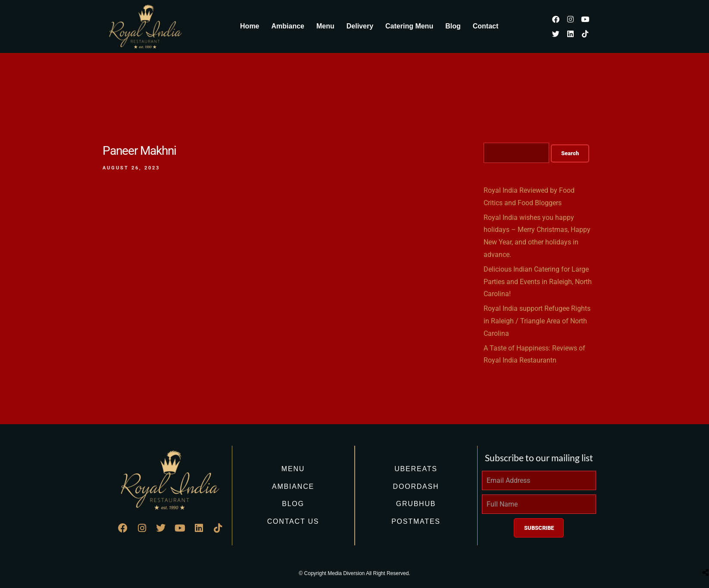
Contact (486, 26)
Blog (453, 26)
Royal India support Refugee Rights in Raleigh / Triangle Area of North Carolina (537, 321)
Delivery (360, 26)
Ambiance (288, 26)
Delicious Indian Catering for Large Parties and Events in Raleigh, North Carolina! (538, 282)
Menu (325, 26)
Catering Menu (409, 26)
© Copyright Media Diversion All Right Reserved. (354, 573)
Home (250, 26)
